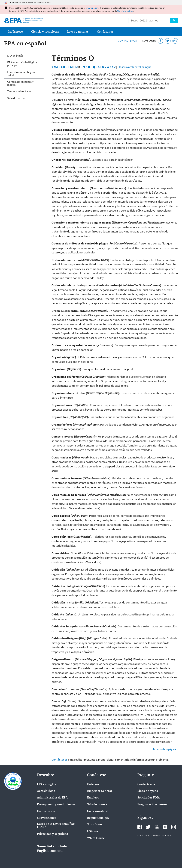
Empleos (93, 798)
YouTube (157, 827)
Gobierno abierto (99, 811)
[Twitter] (168, 41)
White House (96, 838)
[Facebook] (160, 41)
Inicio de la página (166, 749)
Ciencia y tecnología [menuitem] (45, 32)
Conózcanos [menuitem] (105, 32)
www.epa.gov (92, 8)
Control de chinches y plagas (20, 83)
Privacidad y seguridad (53, 834)
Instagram (174, 827)
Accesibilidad (46, 791)
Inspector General (99, 791)
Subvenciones (47, 818)
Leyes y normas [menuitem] (78, 32)
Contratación (46, 811)
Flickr (165, 827)
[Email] (175, 41)
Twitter (148, 827)
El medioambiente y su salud (21, 73)
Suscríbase (94, 825)
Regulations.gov (98, 818)
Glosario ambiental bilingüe (134, 67)
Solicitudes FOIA (149, 798)
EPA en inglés (15, 56)
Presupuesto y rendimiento (56, 805)
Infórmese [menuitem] (16, 32)
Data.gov (93, 784)
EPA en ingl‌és (46, 784)
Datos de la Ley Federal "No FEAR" (56, 826)
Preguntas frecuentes (152, 805)
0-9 (54, 67)
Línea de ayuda (148, 791)
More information (125, 11)
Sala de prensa (16, 98)
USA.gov (93, 832)
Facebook (140, 827)
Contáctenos (127, 40)
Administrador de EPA (52, 798)
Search (174, 20)
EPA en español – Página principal (22, 64)
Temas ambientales (19, 91)
